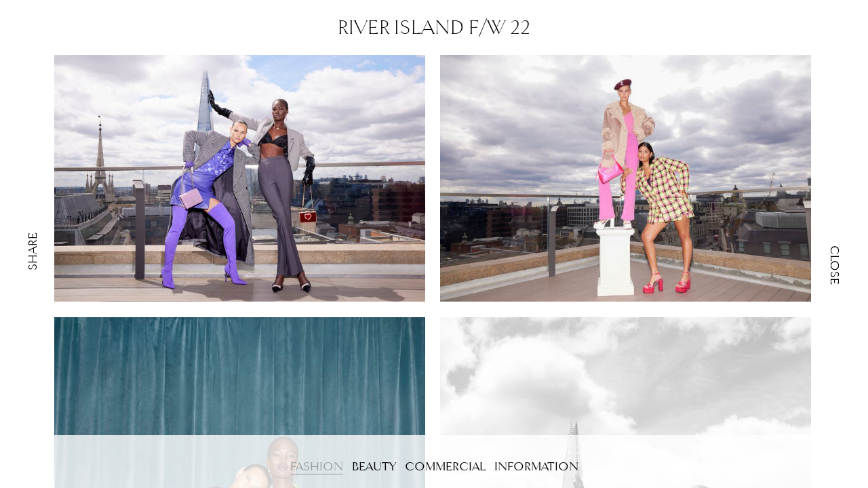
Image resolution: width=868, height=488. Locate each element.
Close (835, 265)
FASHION (317, 466)
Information (536, 466)
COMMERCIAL (445, 466)
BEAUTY (374, 466)
